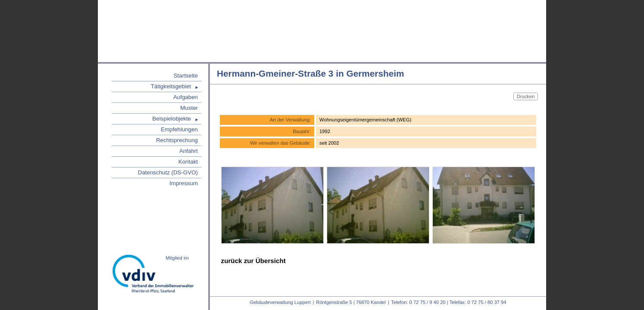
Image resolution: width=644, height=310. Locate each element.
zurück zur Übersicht (253, 261)
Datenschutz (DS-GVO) (168, 172)
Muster (189, 108)
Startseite (186, 76)
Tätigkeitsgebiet (171, 86)
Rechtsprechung (177, 140)
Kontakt (188, 162)
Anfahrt (189, 151)
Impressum (184, 183)
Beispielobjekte (172, 119)
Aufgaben (186, 97)
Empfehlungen (179, 129)
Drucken (526, 96)
